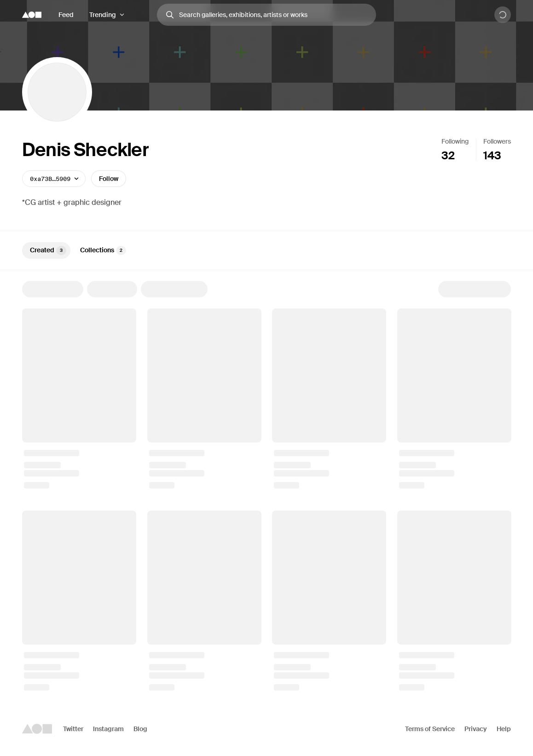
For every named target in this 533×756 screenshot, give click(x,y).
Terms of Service (430, 729)
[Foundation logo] (32, 15)
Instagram (108, 729)
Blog (140, 729)
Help (504, 729)
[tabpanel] (266, 486)
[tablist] (266, 250)
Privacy (476, 729)
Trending (103, 15)
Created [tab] (48, 250)
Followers (497, 141)
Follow (109, 179)
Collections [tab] (103, 250)
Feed (66, 15)
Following (455, 141)
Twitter (73, 729)
